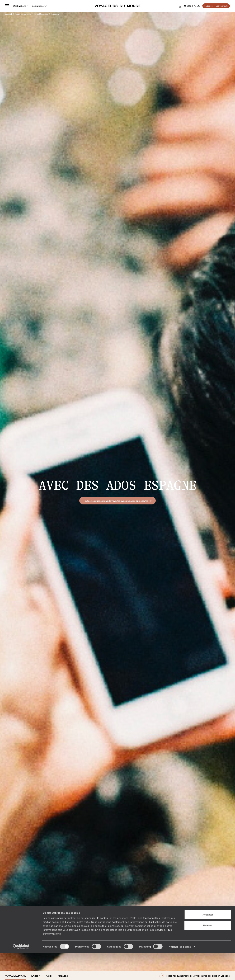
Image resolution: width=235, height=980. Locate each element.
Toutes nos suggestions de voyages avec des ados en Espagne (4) (117, 501)
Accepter (208, 941)
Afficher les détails (180, 974)
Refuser (208, 952)
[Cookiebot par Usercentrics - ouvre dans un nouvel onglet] (21, 974)
